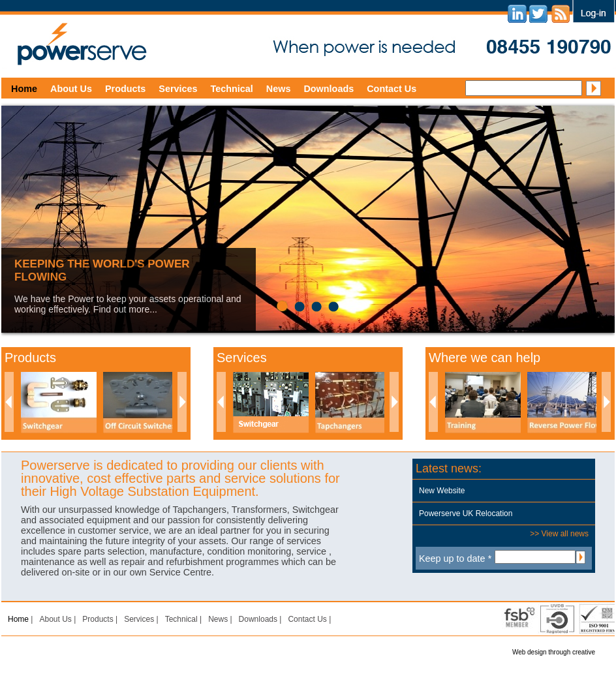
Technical (232, 89)
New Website (442, 491)
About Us (71, 89)
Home (24, 89)
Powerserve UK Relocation (466, 513)
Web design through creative (554, 652)
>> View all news (559, 534)
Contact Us (392, 89)
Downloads (329, 89)
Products (125, 89)
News (279, 89)
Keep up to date (455, 559)
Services (178, 89)
